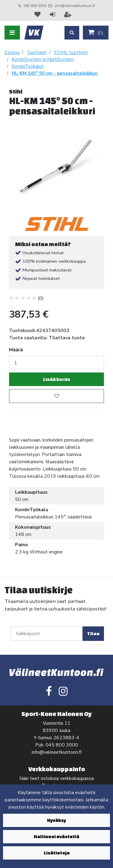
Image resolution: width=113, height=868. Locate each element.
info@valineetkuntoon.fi (75, 6)
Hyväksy (56, 820)
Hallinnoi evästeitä (56, 836)
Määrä (16, 350)
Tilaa (93, 634)
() (96, 33)
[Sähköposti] (47, 634)
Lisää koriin (57, 379)
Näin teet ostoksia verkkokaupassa (56, 778)
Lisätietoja (57, 853)
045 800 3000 (35, 6)
